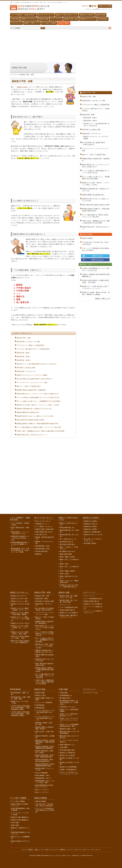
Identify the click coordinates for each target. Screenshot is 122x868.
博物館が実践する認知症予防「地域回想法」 (32, 390)
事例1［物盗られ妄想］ (68, 557)
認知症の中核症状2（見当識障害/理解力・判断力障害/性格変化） (45, 742)
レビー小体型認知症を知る (69, 607)
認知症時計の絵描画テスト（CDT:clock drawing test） (20, 538)
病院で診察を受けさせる (44, 532)
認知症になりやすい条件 (20, 599)
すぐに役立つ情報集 (49, 23)
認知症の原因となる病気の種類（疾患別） (45, 728)
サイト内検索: (15, 28)
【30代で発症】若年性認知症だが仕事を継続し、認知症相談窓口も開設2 (20, 714)
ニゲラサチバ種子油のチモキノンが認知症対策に (34, 349)
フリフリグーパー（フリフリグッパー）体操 (32, 383)
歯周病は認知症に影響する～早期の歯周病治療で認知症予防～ (38, 424)
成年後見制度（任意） (43, 549)
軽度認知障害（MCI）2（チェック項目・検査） (45, 782)
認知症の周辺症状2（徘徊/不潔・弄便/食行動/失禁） (45, 756)
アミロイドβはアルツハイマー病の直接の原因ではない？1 (45, 712)
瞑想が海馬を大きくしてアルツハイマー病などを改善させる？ (38, 394)
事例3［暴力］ (65, 564)
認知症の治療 (44, 19)
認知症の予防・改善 (71, 19)
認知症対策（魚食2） (24, 360)
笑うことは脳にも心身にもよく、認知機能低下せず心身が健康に (39, 401)
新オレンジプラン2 (42, 792)
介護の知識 (15, 19)
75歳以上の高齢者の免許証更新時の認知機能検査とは (96, 275)
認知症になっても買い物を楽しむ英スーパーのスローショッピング (96, 287)
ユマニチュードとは (91, 693)
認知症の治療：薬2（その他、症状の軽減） (69, 601)
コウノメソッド (56, 19)
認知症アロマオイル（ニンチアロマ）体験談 (32, 375)
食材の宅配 (15, 825)
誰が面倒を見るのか (67, 542)
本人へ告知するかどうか (68, 539)
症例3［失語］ (65, 574)
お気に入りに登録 (105, 6)
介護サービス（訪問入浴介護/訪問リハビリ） (69, 715)
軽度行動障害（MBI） (43, 775)
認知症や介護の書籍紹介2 (20, 820)
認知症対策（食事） (24, 353)
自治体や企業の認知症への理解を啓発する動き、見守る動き (96, 281)
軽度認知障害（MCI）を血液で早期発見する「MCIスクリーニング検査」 (20, 550)
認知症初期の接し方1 (67, 528)
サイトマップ (107, 9)
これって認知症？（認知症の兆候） (23, 15)
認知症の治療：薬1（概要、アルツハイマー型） (69, 597)
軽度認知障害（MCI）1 (43, 778)
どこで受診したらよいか (44, 526)
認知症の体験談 (64, 23)
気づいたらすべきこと (46, 15)
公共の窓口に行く (42, 534)
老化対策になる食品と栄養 (26, 368)
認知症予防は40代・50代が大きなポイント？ (32, 435)
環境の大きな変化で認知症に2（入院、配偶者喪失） (20, 642)
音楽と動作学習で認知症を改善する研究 (30, 420)
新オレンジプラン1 (42, 790)
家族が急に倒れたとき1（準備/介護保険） (69, 732)
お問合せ (97, 9)
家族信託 (39, 554)
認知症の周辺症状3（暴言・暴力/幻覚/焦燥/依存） (45, 760)
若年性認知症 (103, 19)
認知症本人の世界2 (91, 529)
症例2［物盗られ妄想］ (68, 571)
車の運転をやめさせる (67, 551)
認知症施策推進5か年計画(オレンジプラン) (44, 786)
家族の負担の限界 (66, 554)
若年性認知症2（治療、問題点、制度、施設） (21, 698)
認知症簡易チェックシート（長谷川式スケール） (20, 533)
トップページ (15, 75)
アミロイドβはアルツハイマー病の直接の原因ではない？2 (45, 718)
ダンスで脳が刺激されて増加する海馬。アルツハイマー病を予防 (39, 427)
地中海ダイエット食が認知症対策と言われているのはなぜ (37, 364)
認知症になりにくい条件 (20, 601)
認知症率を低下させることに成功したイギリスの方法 (35, 416)
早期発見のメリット (42, 524)
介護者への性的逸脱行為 (68, 770)
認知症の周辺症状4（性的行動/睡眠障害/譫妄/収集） (45, 765)
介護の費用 (64, 747)
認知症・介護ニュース (32, 23)
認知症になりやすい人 (29, 19)
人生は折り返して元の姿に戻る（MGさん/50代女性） (96, 243)
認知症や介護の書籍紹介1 (20, 817)
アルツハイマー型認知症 (44, 702)
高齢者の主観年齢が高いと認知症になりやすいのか (34, 409)
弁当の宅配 (15, 823)
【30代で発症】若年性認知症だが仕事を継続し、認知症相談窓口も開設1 (20, 708)
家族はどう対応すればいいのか (67, 15)
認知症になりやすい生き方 (20, 623)
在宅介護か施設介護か (67, 750)
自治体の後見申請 (42, 551)
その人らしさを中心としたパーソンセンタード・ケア (69, 773)
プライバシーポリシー (82, 850)
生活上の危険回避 (42, 773)
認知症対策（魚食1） (24, 356)
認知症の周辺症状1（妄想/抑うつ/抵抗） (45, 752)
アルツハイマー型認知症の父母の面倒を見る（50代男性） (96, 249)
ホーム (90, 9)
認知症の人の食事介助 (67, 753)
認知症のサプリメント (88, 19)
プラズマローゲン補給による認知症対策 (30, 345)
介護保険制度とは (66, 695)
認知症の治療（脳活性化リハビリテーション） (69, 616)
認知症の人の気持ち (87, 15)
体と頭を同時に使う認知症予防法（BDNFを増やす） (35, 379)
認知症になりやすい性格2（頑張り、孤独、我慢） (20, 633)
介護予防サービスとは (67, 707)
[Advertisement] (61, 45)
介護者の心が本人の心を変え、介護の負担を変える (69, 586)
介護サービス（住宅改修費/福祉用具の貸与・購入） (69, 725)
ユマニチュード (16, 23)
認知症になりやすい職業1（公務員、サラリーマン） (20, 609)
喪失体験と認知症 (90, 543)
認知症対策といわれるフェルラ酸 (28, 342)
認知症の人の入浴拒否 (67, 755)
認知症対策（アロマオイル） (27, 371)
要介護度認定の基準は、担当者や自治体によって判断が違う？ (69, 702)
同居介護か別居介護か (67, 544)
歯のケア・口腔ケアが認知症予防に (29, 386)
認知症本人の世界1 (91, 526)
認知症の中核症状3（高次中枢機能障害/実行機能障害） (45, 747)
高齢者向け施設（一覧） (68, 729)
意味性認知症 (40, 708)
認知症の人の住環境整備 (68, 767)
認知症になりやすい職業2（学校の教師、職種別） (20, 614)
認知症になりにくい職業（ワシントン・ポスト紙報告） (20, 619)
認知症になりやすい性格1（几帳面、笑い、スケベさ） (20, 628)
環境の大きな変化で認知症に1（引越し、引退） (20, 637)
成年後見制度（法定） (43, 546)
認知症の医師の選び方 (67, 610)
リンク (70, 850)
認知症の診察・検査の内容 (45, 529)
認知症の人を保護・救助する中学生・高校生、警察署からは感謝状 (96, 293)
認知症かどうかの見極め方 (69, 613)
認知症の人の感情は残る (92, 532)
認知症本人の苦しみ (91, 524)
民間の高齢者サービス (67, 745)
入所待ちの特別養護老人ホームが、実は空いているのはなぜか (96, 269)
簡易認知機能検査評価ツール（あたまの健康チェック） (20, 544)
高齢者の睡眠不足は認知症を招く (28, 412)
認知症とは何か (22, 87)
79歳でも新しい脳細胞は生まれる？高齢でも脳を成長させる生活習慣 (41, 431)
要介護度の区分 (65, 698)
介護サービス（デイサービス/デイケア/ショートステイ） (69, 720)
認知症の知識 (101, 15)
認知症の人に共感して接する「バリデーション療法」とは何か (38, 405)
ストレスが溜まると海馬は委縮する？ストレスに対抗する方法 (38, 397)
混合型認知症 (40, 705)
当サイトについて (51, 850)
